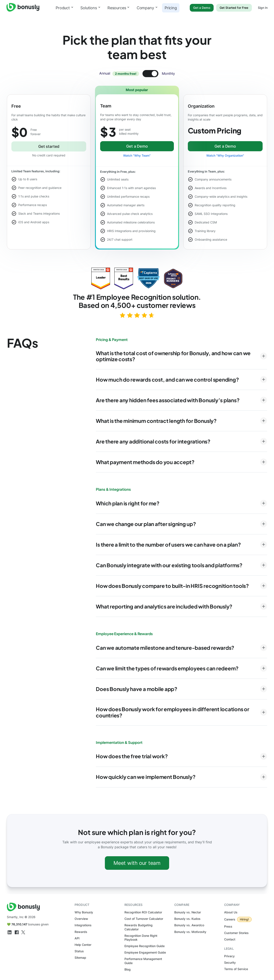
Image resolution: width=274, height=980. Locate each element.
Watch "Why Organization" (225, 155)
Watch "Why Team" (137, 155)
